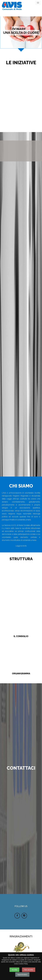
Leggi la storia (21, 546)
